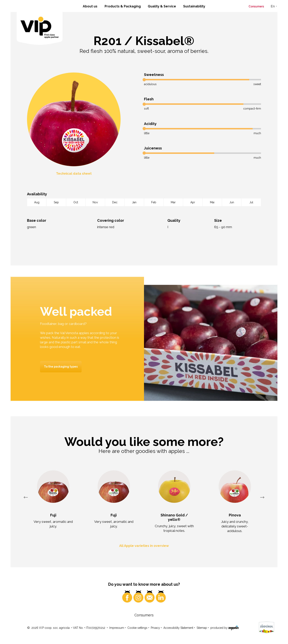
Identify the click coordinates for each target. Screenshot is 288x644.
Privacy (155, 628)
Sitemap (202, 628)
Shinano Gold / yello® (174, 517)
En (273, 6)
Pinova (235, 515)
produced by (224, 628)
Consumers (256, 6)
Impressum (117, 628)
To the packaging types (61, 367)
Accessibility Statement (178, 628)
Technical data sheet (74, 173)
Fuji (53, 515)
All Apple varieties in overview (144, 546)
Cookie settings (137, 628)
